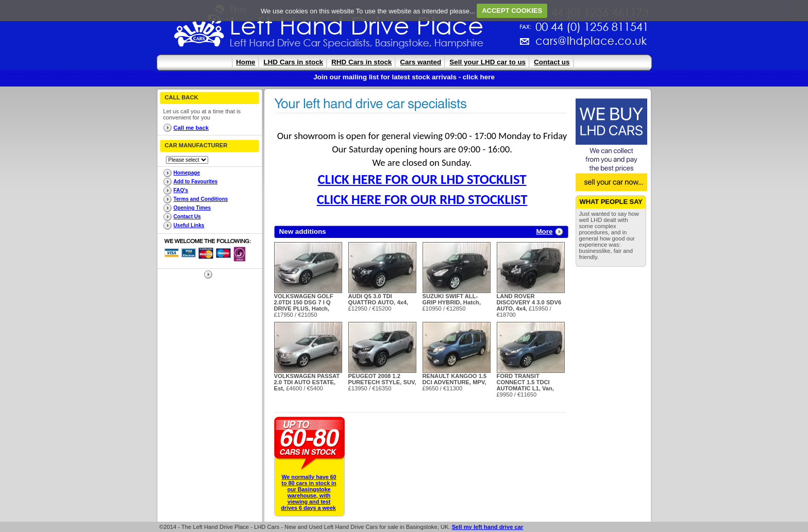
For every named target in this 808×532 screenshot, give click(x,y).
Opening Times (192, 208)
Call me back (191, 128)
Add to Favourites (196, 182)
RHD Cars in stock (361, 62)
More (544, 231)
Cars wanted (420, 62)
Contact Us (187, 217)
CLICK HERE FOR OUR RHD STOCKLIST (422, 199)
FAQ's (181, 190)
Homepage (187, 173)
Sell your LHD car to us (487, 62)
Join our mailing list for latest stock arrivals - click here (404, 77)
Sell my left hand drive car (488, 527)
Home (246, 62)
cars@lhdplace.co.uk (483, 45)
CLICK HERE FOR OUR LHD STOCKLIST (422, 179)
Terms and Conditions (201, 199)
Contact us (552, 62)
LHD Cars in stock (293, 62)
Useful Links (189, 225)
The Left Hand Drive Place (199, 29)
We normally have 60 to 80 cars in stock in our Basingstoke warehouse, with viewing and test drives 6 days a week (308, 492)
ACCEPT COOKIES (512, 11)
